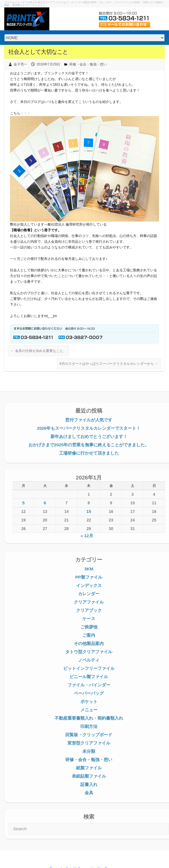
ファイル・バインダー (89, 685)
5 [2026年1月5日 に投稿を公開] (23, 503)
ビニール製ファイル (89, 677)
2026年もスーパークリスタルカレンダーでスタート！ (89, 428)
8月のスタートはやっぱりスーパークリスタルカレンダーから (109, 364)
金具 (89, 793)
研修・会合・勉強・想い (88, 64)
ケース (89, 619)
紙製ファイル (89, 768)
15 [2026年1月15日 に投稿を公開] (89, 511)
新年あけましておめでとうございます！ (89, 436)
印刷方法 (89, 726)
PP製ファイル (89, 577)
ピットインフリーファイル (89, 668)
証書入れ (89, 784)
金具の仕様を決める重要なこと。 (39, 351)
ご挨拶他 (89, 627)
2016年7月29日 (48, 64)
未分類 (89, 751)
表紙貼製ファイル (89, 776)
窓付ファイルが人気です (89, 420)
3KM (89, 569)
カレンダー (89, 594)
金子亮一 (21, 64)
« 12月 (87, 536)
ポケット (89, 701)
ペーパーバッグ (89, 693)
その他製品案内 (89, 643)
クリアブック (89, 610)
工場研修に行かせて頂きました (89, 453)
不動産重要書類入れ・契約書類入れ (89, 718)
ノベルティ (89, 660)
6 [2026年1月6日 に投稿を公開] (45, 503)
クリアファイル (89, 602)
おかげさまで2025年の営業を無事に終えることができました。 (89, 445)
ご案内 (89, 635)
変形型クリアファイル (89, 743)
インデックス (89, 585)
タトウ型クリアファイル (89, 652)
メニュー (89, 710)
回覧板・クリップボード (89, 735)
